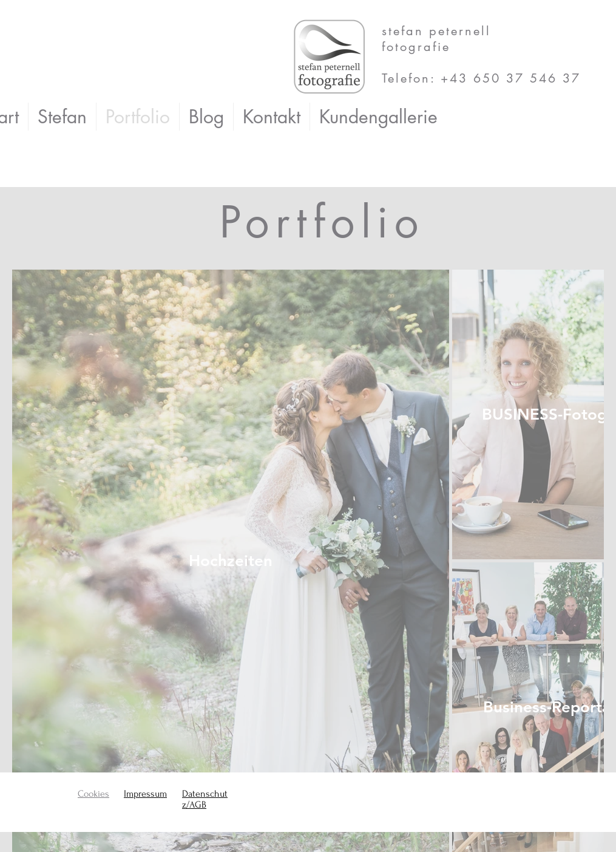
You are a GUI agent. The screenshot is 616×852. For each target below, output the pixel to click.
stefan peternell (439, 31)
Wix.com (201, 826)
